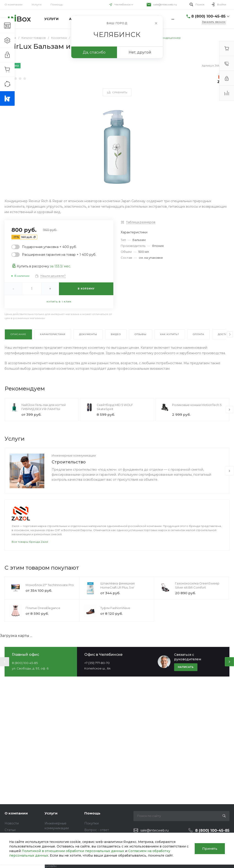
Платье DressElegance (43, 608)
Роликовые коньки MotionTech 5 (197, 405)
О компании (13, 4)
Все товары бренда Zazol (30, 542)
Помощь (57, 4)
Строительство (69, 462)
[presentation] (230, 334)
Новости (12, 823)
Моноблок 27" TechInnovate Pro (50, 585)
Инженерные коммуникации (74, 455)
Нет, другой (140, 52)
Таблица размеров (141, 222)
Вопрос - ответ (97, 830)
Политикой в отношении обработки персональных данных (73, 851)
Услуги (36, 4)
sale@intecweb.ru (165, 4)
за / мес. (60, 266)
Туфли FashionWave (115, 608)
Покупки (92, 823)
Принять (210, 849)
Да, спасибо (94, 52)
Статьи (10, 830)
